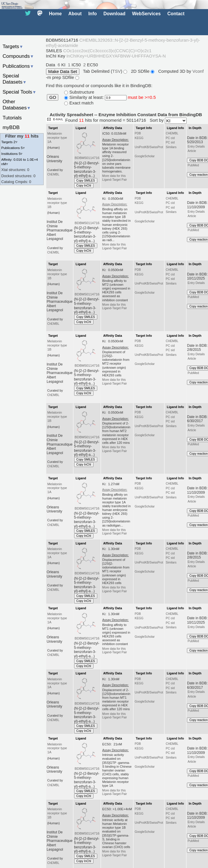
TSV (116, 71)
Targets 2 (9, 142)
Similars (171, 147)
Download (114, 14)
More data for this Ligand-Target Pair (115, 178)
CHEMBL (172, 133)
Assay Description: (115, 204)
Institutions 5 (12, 154)
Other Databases (17, 105)
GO (53, 97)
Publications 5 (13, 148)
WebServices (146, 14)
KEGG (139, 138)
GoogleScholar (145, 156)
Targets (13, 46)
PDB (138, 133)
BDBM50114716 (87, 158)
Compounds (18, 56)
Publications (18, 66)
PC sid (170, 142)
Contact (176, 14)
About (75, 14)
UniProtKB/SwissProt (149, 147)
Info (92, 14)
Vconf (198, 71)
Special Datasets (15, 79)
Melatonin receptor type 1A (57, 138)
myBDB (11, 127)
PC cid (170, 138)
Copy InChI (84, 186)
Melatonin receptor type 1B (57, 203)
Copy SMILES (86, 181)
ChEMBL (53, 174)
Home (55, 14)
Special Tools (20, 92)
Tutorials (12, 118)
